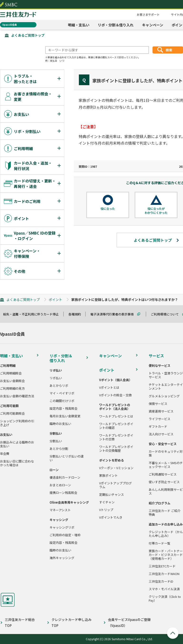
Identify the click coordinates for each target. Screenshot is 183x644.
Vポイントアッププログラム (115, 485)
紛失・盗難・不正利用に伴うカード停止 (33, 314)
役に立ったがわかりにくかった (156, 211)
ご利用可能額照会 (12, 413)
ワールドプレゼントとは (116, 416)
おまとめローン (60, 485)
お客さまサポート (148, 14)
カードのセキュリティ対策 (166, 453)
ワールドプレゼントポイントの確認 (116, 426)
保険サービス (158, 404)
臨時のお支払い (60, 424)
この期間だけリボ (62, 401)
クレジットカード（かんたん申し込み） (166, 534)
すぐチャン (107, 502)
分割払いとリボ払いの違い (67, 458)
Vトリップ (106, 510)
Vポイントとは (109, 388)
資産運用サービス (161, 411)
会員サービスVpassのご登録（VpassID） (129, 622)
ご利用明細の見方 (12, 388)
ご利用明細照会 (11, 373)
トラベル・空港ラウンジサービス (166, 375)
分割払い (56, 441)
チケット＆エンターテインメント (166, 387)
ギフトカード (158, 427)
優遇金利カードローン (65, 477)
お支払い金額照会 (12, 381)
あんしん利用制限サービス (166, 492)
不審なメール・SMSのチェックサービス (166, 465)
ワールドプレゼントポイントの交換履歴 (116, 449)
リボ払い (56, 378)
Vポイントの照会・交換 (115, 395)
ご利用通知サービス (163, 474)
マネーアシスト (60, 510)
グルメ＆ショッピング (164, 396)
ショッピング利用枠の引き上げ (17, 423)
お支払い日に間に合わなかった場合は (17, 463)
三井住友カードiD (161, 581)
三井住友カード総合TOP (20, 622)
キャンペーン (153, 25)
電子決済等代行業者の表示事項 (114, 314)
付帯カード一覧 (160, 543)
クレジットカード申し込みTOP (71, 622)
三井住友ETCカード (162, 566)
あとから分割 (59, 449)
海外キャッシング (62, 558)
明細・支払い (79, 25)
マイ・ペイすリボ (62, 393)
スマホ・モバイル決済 (164, 589)
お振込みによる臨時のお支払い (17, 444)
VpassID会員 (10, 25)
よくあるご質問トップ (28, 35)
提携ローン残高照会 (63, 493)
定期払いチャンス (112, 495)
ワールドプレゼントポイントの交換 (116, 437)
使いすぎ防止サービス (164, 482)
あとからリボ (59, 386)
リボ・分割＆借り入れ (116, 25)
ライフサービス (160, 419)
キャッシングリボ (62, 527)
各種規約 (77, 314)
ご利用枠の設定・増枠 (65, 535)
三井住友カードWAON (164, 574)
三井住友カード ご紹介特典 (165, 513)
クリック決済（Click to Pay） (165, 599)
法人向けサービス (161, 434)
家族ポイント (108, 476)
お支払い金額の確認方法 (17, 396)
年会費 (5, 454)
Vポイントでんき (111, 517)
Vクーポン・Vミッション (116, 468)
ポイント (56, 300)
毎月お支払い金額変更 (65, 416)
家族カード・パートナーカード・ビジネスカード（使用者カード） (166, 555)
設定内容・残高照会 (64, 408)
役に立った (108, 209)
